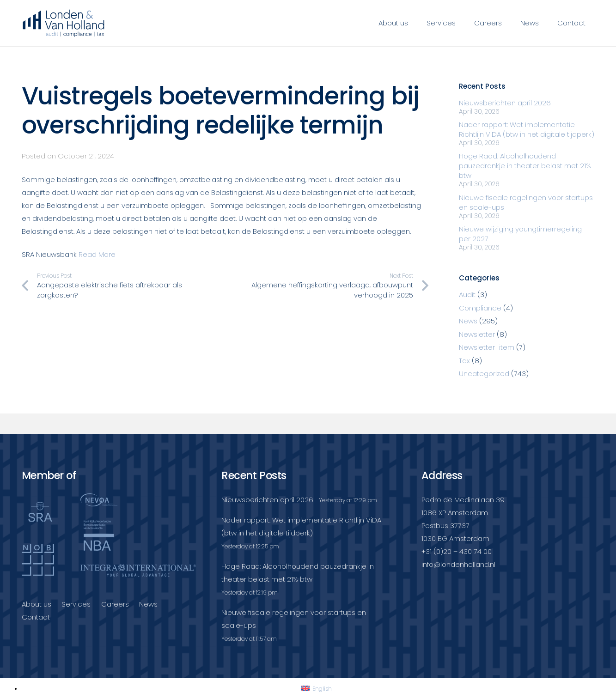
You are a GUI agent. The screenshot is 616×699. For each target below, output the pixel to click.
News (468, 321)
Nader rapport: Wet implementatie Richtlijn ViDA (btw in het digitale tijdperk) (527, 129)
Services (76, 604)
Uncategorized (484, 374)
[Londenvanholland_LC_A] (64, 23)
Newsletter (477, 334)
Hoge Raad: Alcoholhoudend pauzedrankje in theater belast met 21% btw (525, 166)
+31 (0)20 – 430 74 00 (457, 551)
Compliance (480, 308)
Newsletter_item (487, 347)
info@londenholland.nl (458, 564)
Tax (464, 361)
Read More (97, 254)
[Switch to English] (317, 689)
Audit (467, 295)
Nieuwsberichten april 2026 (505, 103)
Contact (36, 617)
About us (37, 604)
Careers (115, 604)
